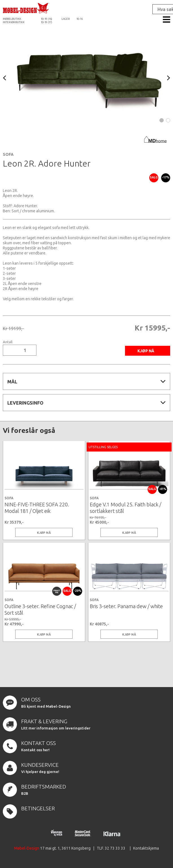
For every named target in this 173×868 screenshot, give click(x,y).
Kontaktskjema (146, 848)
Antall (8, 342)
